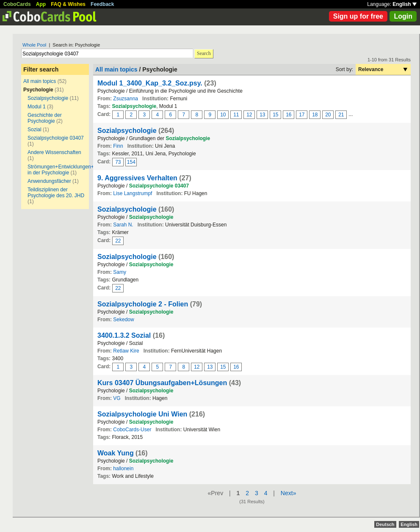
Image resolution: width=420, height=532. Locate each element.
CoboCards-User (132, 430)
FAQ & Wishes (68, 4)
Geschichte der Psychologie (45, 118)
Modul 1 (37, 107)
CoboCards (17, 4)
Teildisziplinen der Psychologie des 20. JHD (56, 193)
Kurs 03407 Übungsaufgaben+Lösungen (162, 383)
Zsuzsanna (126, 99)
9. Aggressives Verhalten (137, 178)
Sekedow (123, 320)
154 (131, 162)
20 (328, 115)
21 (341, 115)
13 (262, 115)
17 (302, 115)
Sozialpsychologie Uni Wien (142, 414)
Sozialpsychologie (48, 98)
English (405, 4)
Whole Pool (34, 45)
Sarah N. (123, 225)
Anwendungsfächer (49, 181)
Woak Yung (116, 453)
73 (118, 162)
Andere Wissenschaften (54, 152)
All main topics (40, 81)
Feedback (102, 4)
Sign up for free (358, 16)
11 (236, 115)
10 (223, 115)
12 (249, 115)
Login (403, 16)
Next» (289, 493)
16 (289, 115)
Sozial (35, 130)
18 (315, 115)
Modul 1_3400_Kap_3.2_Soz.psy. (150, 83)
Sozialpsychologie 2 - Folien (143, 304)
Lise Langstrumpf (133, 193)
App (41, 4)
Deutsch (385, 524)
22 (118, 241)
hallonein (123, 469)
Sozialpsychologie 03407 (56, 138)
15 (275, 115)
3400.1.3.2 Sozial (124, 335)
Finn (118, 146)
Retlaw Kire (126, 351)
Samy (120, 272)
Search (204, 53)
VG (117, 398)
